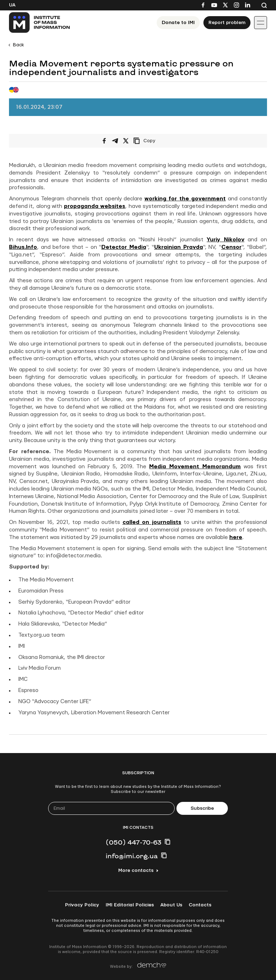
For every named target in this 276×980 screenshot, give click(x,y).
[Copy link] (154, 141)
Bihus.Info (23, 247)
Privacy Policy (82, 905)
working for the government (185, 199)
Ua (12, 5)
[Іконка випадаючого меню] (261, 23)
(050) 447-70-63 (134, 842)
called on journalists (152, 522)
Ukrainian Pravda (179, 247)
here (236, 537)
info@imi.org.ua (132, 856)
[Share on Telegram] (115, 141)
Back (19, 45)
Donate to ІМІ (178, 23)
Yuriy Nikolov (226, 240)
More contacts (136, 870)
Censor (231, 247)
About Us (171, 905)
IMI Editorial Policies (130, 905)
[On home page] (40, 23)
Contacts (200, 905)
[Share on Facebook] (104, 141)
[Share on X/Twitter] (126, 141)
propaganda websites (95, 206)
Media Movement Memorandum (195, 467)
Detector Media (124, 247)
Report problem (227, 23)
